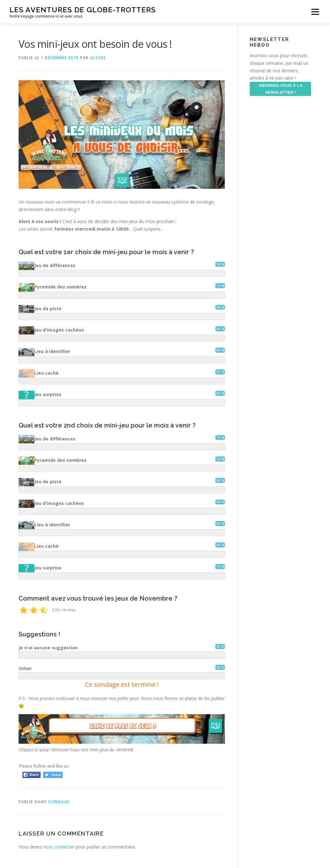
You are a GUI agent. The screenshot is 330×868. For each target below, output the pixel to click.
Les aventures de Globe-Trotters (83, 10)
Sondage (59, 802)
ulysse (98, 58)
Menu (315, 12)
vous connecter (59, 847)
